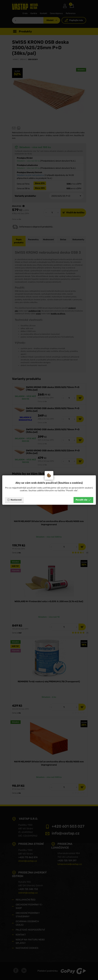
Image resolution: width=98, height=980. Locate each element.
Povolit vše (83, 500)
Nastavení (14, 500)
